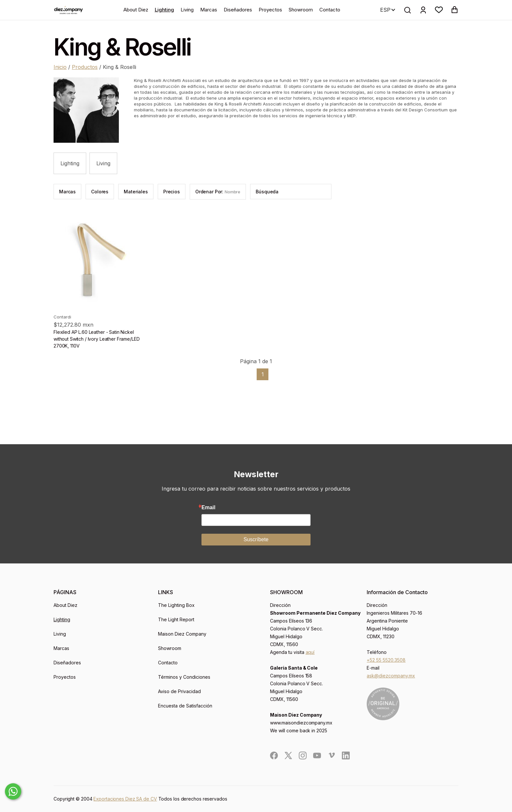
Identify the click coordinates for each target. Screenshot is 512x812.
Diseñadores (238, 10)
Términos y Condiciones (184, 677)
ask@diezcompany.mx (391, 676)
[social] (274, 755)
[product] (102, 261)
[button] (439, 10)
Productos (85, 67)
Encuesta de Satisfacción (185, 706)
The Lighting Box (176, 605)
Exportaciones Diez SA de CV (125, 799)
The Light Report (176, 619)
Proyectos (270, 10)
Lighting (164, 10)
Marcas (209, 10)
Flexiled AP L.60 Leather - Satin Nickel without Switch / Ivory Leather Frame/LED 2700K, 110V (96, 339)
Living (187, 10)
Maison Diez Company (182, 634)
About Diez (136, 10)
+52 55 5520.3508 (386, 660)
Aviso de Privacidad (179, 691)
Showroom (301, 10)
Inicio (60, 67)
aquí (310, 652)
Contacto (330, 10)
